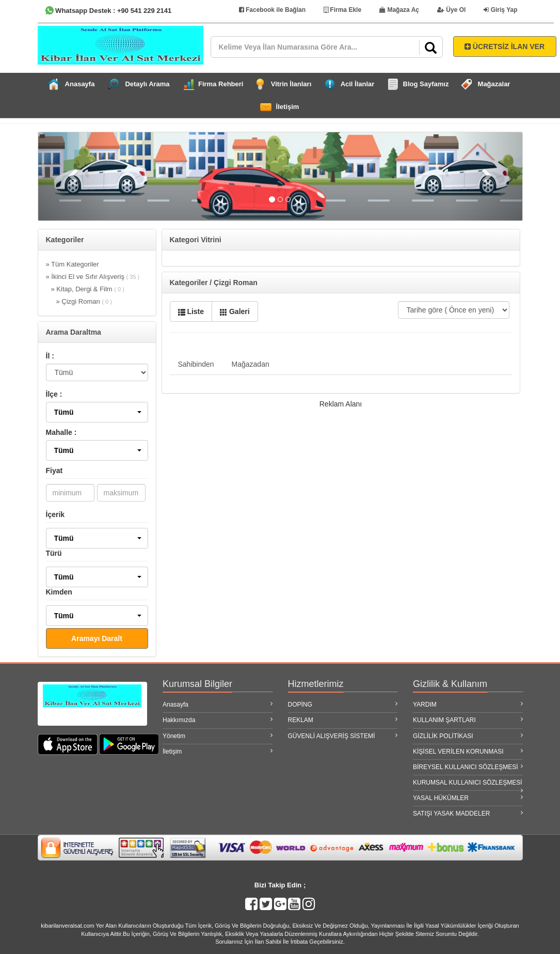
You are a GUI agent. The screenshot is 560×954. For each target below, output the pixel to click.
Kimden (59, 592)
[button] (97, 412)
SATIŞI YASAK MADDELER (468, 813)
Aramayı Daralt (97, 638)
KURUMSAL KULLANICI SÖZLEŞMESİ (468, 785)
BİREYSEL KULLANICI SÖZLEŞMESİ (468, 767)
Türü (54, 553)
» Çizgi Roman (84, 301)
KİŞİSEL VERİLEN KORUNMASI (468, 751)
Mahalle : (61, 432)
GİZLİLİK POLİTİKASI (468, 736)
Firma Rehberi (221, 84)
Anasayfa (80, 84)
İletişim (288, 107)
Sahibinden (196, 364)
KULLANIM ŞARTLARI (468, 720)
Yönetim (218, 736)
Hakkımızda (218, 720)
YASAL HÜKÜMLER (468, 798)
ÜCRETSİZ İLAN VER (505, 46)
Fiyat (54, 471)
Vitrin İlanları (291, 84)
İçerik (55, 514)
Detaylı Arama (147, 84)
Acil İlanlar (358, 84)
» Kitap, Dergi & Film (88, 289)
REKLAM (343, 720)
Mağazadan (251, 364)
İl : (50, 356)
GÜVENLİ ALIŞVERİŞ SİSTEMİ (343, 736)
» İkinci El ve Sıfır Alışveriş (93, 277)
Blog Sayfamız (426, 84)
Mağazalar (494, 84)
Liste (191, 311)
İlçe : (54, 394)
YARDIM (468, 704)
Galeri (235, 311)
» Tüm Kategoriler (73, 264)
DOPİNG (343, 704)
